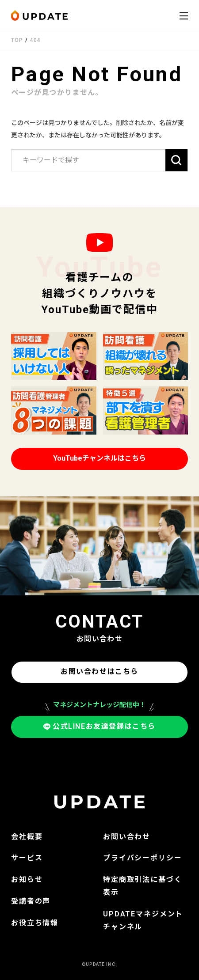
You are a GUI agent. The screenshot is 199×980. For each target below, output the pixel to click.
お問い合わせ (127, 837)
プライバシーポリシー (143, 858)
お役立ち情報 (35, 923)
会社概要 (27, 837)
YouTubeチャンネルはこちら (99, 458)
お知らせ (27, 880)
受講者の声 (31, 901)
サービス (27, 858)
